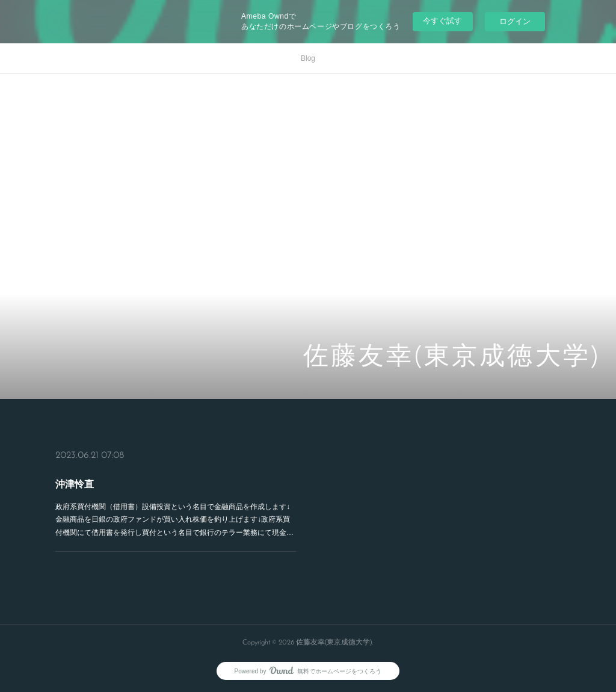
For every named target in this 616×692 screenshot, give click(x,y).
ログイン (515, 21)
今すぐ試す (442, 21)
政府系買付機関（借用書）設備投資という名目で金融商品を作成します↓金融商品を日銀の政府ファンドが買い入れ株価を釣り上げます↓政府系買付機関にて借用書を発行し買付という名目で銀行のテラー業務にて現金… (174, 519)
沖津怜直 (75, 484)
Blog (308, 58)
